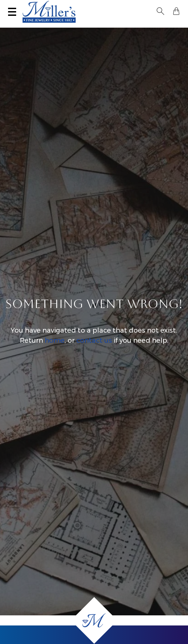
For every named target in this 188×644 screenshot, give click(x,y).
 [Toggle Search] (160, 11)
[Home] (94, 620)
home (55, 340)
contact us (94, 340)
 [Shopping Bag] (176, 11)
